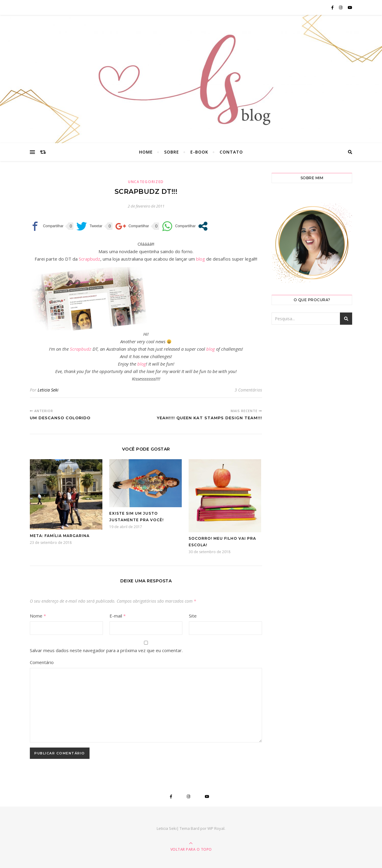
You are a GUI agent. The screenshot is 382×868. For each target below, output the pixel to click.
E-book (199, 152)
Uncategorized (146, 182)
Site (193, 616)
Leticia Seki (48, 390)
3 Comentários (248, 390)
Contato (231, 152)
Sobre (172, 152)
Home (146, 152)
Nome (38, 616)
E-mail (118, 616)
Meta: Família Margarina (60, 536)
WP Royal (216, 828)
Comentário (42, 662)
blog (201, 259)
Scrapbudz (90, 259)
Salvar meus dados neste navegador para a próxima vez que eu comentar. (106, 650)
